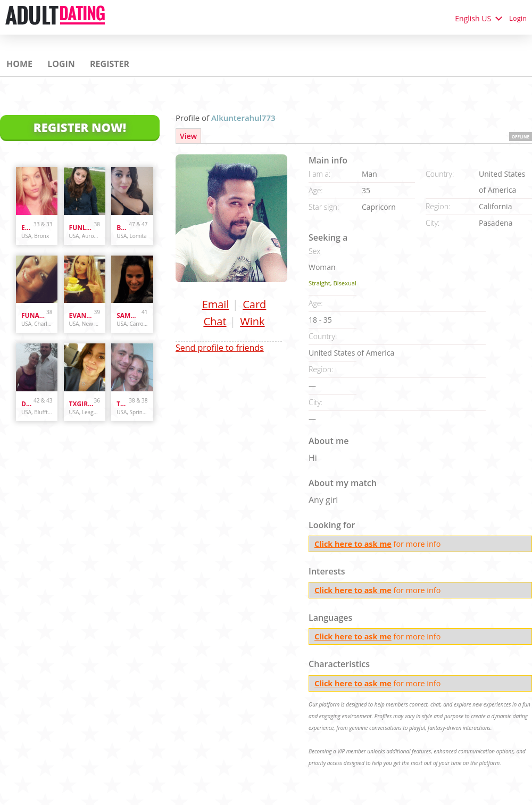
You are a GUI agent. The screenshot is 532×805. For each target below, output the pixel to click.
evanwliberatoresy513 (82, 315)
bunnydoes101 (123, 228)
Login (518, 18)
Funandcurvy (34, 315)
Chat (215, 321)
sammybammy (129, 315)
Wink (252, 321)
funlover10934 (82, 228)
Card (254, 304)
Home (19, 64)
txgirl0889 (82, 404)
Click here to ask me (353, 544)
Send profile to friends (220, 348)
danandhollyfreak (27, 404)
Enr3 (27, 228)
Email (216, 304)
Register (110, 64)
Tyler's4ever (123, 404)
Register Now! (80, 127)
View (188, 136)
